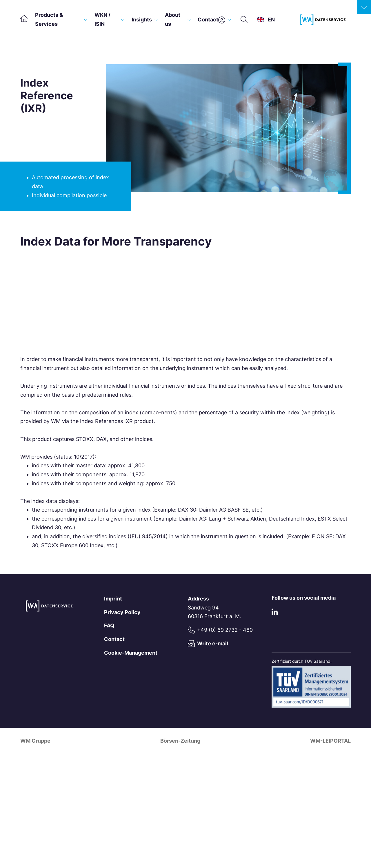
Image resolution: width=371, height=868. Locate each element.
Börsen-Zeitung (180, 741)
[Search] (244, 20)
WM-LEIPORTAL (330, 741)
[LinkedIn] (275, 613)
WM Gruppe (35, 741)
